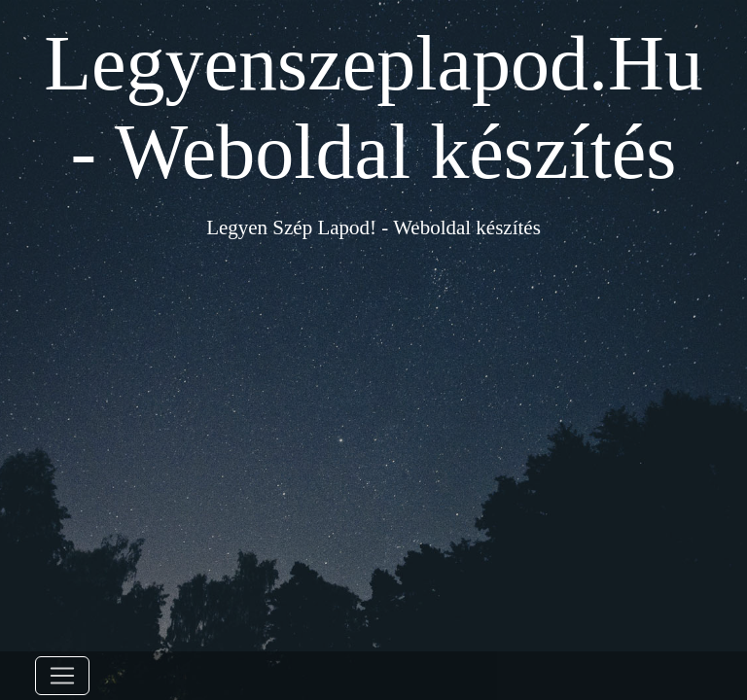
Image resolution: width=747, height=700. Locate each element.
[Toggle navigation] (62, 676)
